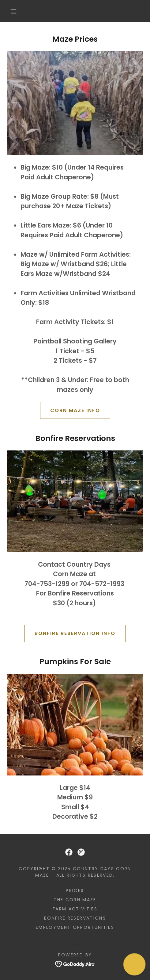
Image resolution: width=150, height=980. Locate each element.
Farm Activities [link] (75, 909)
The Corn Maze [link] (75, 900)
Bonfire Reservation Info (75, 633)
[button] (14, 11)
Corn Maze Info (75, 410)
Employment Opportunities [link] (75, 927)
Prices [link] (75, 890)
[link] (69, 852)
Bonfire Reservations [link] (75, 918)
